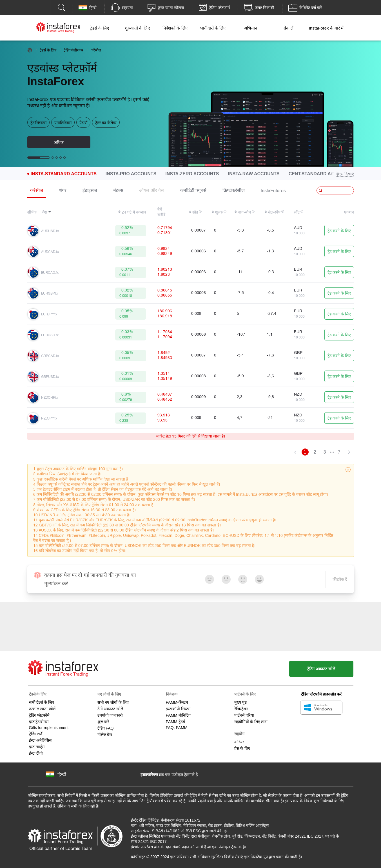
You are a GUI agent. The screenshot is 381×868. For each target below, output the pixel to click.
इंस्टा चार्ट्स (37, 746)
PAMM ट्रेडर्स (175, 721)
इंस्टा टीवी (36, 752)
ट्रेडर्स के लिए (99, 28)
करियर (239, 741)
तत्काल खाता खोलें (42, 708)
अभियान (250, 28)
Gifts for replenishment (49, 727)
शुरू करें (103, 721)
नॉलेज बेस (105, 734)
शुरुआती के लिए (137, 28)
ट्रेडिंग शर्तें (36, 733)
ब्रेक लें (288, 28)
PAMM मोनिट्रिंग (178, 714)
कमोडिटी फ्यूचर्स (193, 190)
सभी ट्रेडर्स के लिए (42, 701)
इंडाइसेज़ (90, 190)
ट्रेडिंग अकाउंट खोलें (319, 668)
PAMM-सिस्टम (177, 701)
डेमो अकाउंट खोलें (110, 708)
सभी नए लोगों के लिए (113, 701)
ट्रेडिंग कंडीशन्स (74, 50)
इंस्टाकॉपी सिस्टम (178, 708)
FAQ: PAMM (177, 727)
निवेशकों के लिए (175, 28)
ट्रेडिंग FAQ (106, 727)
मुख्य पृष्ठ (240, 701)
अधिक (59, 142)
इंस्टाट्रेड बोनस (39, 721)
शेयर (63, 190)
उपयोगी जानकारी (110, 714)
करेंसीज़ (37, 190)
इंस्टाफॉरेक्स (149, 774)
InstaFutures (273, 191)
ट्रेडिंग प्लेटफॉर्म (39, 714)
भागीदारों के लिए (213, 28)
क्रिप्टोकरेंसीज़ (234, 190)
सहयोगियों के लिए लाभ (251, 721)
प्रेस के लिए (242, 748)
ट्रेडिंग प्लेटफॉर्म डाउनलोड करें (321, 693)
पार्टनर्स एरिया (244, 714)
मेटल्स (118, 190)
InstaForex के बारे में (326, 28)
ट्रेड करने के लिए (339, 231)
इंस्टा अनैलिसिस (40, 739)
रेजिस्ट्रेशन (241, 708)
